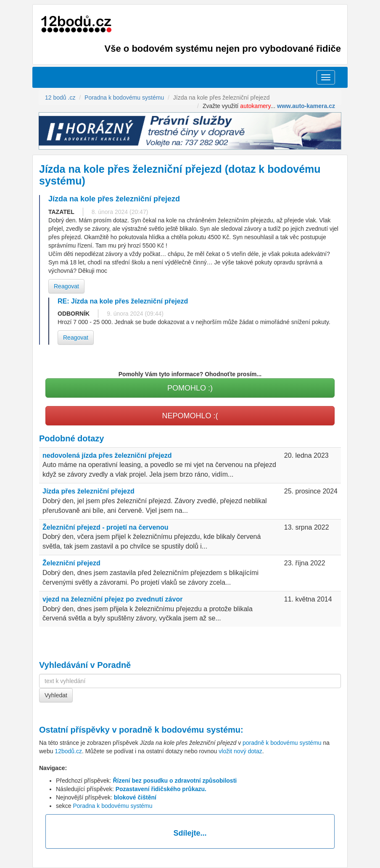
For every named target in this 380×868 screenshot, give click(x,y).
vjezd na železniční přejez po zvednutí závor (112, 599)
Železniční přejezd (71, 563)
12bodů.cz (68, 751)
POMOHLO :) (190, 388)
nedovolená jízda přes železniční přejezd (107, 455)
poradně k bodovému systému (180, 730)
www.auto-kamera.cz (306, 106)
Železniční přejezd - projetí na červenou (106, 527)
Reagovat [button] (66, 286)
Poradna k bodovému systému (112, 806)
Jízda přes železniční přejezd (88, 491)
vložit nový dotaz (240, 751)
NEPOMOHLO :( (190, 416)
